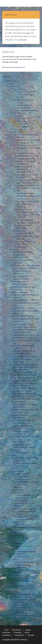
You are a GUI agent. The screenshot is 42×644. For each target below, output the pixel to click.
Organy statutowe (16, 428)
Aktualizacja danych (21, 281)
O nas (12, 84)
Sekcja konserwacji (20, 605)
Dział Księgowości (20, 613)
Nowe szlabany (22, 244)
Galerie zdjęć (18, 132)
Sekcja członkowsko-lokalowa (24, 599)
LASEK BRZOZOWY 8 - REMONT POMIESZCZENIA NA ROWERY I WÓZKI (26, 303)
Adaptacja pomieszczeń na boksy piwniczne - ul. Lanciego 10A (28, 148)
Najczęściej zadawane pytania (24, 509)
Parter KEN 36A (26, 105)
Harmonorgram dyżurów (26, 447)
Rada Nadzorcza (19, 442)
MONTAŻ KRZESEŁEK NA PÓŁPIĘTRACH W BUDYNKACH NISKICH (26, 319)
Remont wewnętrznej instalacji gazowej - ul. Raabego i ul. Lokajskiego (25, 359)
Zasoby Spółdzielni (24, 233)
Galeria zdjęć (25, 126)
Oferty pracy (18, 487)
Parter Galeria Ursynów (26, 92)
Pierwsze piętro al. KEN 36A (27, 110)
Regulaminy (18, 543)
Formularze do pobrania (22, 506)
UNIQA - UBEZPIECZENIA (24, 388)
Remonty (17, 522)
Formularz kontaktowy (25, 503)
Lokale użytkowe (23, 474)
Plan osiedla (18, 129)
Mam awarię (18, 493)
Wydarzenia (21, 121)
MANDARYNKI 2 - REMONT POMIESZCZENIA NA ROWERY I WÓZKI (26, 311)
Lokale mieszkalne (24, 476)
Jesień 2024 (21, 217)
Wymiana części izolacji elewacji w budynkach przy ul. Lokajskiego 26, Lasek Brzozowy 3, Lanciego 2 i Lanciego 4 (28, 158)
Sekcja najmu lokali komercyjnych (26, 610)
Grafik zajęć (21, 118)
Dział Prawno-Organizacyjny (24, 615)
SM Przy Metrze (12, 81)
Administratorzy (19, 602)
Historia (16, 86)
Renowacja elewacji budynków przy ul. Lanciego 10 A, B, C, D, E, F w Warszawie (28, 212)
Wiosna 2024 (22, 228)
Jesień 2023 (21, 231)
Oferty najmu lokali (20, 292)
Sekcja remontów (20, 607)
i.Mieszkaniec (22, 501)
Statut (19, 434)
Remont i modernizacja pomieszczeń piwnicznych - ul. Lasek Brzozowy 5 (28, 196)
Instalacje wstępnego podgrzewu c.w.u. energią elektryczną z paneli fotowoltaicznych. (26, 367)
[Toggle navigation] (39, 3)
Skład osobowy (22, 452)
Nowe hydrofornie (24, 225)
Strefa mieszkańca (16, 490)
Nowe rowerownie (24, 241)
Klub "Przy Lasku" (20, 113)
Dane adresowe (19, 586)
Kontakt (20, 116)
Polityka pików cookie (25, 562)
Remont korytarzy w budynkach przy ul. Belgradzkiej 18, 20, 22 (25, 169)
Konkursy (17, 468)
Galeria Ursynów (19, 89)
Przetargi (13, 455)
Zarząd (16, 450)
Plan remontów (23, 525)
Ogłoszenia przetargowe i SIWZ (25, 458)
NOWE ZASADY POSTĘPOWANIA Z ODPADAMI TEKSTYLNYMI (26, 404)
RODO (16, 559)
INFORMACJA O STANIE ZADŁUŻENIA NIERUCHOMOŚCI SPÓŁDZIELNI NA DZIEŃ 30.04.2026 (23, 257)
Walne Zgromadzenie (21, 284)
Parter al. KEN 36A (24, 108)
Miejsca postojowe (24, 479)
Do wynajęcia (18, 471)
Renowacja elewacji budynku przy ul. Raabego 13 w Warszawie (28, 204)
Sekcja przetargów (20, 618)
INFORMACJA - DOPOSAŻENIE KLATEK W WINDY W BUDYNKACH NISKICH (26, 423)
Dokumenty (14, 538)
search (20, 67)
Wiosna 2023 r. (22, 247)
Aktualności (25, 124)
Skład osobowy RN (24, 444)
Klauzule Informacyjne (25, 570)
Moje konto (17, 535)
